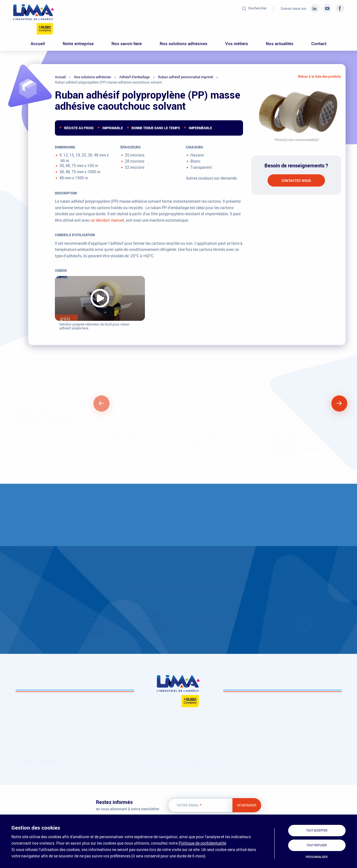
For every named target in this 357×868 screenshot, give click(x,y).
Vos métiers (237, 43)
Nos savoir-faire (127, 43)
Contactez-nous (296, 180)
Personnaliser (317, 857)
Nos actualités (280, 43)
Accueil (38, 43)
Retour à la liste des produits (319, 76)
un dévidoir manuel (107, 220)
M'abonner (247, 805)
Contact (319, 43)
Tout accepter (317, 831)
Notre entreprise (78, 43)
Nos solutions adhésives (184, 43)
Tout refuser (317, 845)
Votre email (189, 805)
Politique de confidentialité (202, 843)
